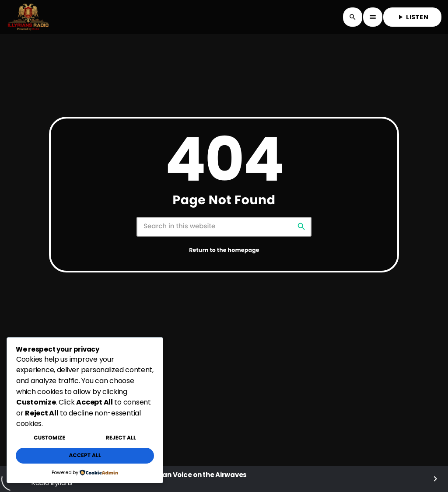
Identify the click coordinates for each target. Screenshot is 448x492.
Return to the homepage (224, 250)
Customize (49, 438)
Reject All (121, 438)
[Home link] (28, 17)
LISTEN (412, 17)
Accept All (85, 455)
